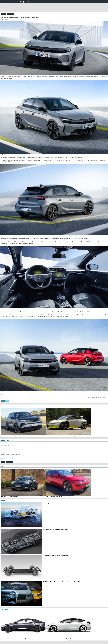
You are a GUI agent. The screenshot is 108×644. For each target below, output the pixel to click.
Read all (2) (3, 462)
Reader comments (5, 440)
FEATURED (3, 500)
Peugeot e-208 (16, 312)
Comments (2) (3, 14)
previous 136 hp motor (42, 242)
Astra (24, 157)
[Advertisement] (54, 8)
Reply (106, 449)
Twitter (7, 401)
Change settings (104, 398)
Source (2, 395)
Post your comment (10, 14)
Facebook (3, 401)
